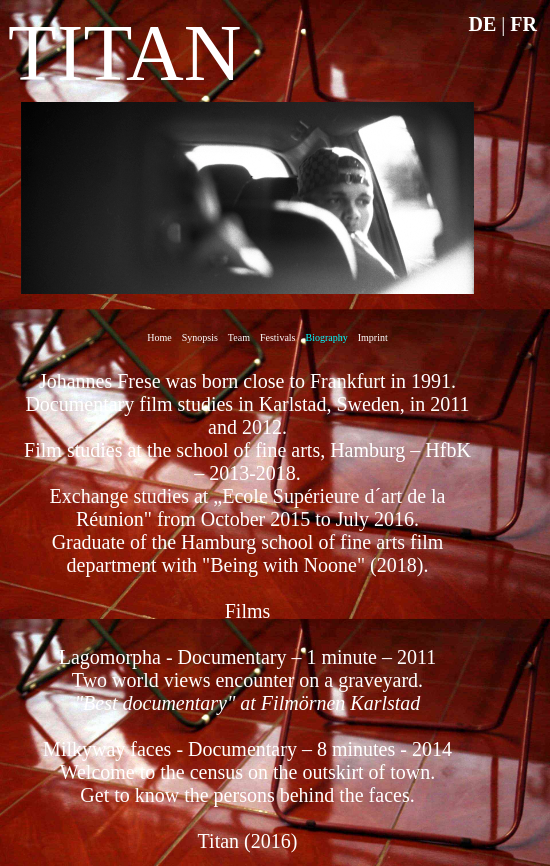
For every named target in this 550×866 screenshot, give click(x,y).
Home (159, 337)
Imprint (373, 337)
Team (239, 337)
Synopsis (200, 337)
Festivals (278, 337)
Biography (327, 337)
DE (483, 24)
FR (523, 24)
